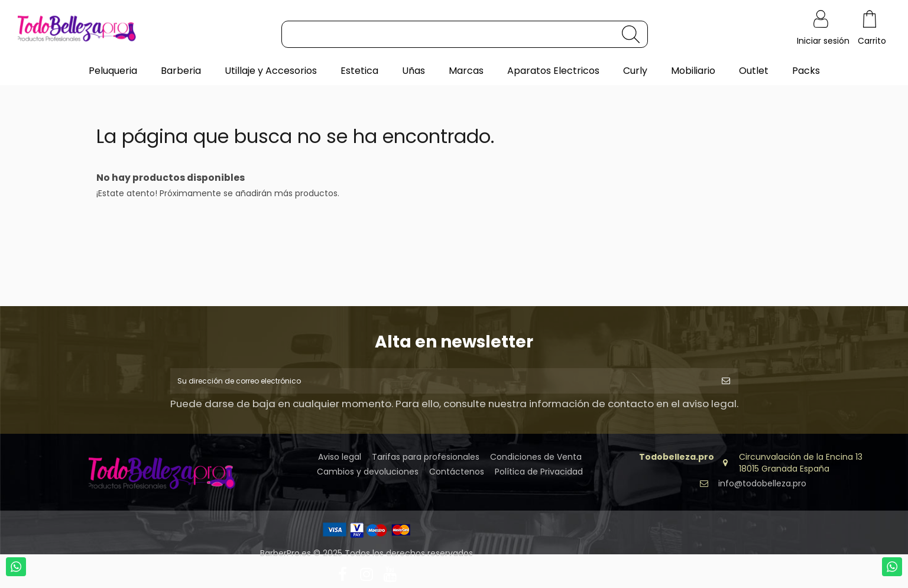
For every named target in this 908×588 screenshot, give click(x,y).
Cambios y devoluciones (368, 476)
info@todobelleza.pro (762, 488)
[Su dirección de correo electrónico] (442, 383)
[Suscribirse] (726, 383)
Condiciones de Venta (536, 461)
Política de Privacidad (539, 476)
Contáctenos (457, 476)
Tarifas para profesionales (426, 461)
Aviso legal (340, 461)
